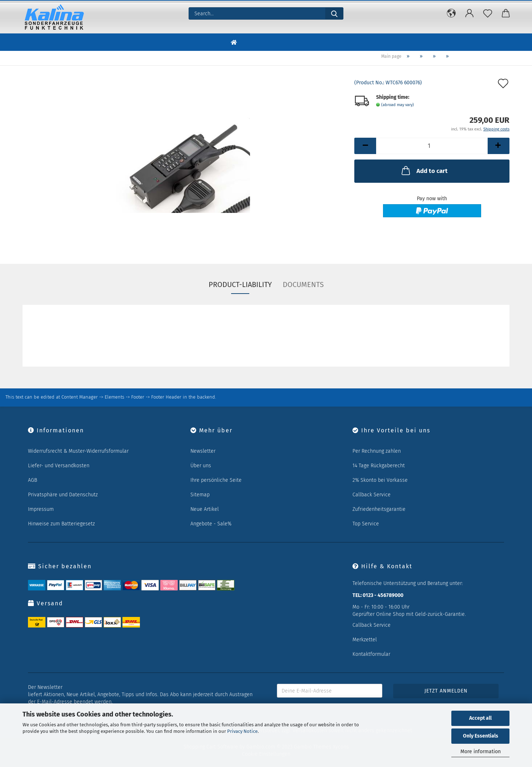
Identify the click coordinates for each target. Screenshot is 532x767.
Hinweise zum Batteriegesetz (61, 524)
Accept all (480, 718)
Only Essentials (481, 736)
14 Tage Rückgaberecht (379, 466)
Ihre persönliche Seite (216, 480)
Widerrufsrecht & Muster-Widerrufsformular (78, 451)
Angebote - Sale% (211, 524)
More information (481, 752)
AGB (33, 480)
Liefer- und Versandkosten (59, 466)
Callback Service (372, 495)
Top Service (366, 524)
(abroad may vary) (398, 105)
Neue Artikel (205, 509)
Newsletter (203, 451)
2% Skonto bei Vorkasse (380, 480)
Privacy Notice (242, 731)
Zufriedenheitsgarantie (379, 509)
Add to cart (424, 170)
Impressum (41, 509)
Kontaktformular (371, 654)
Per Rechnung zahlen (377, 451)
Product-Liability (240, 284)
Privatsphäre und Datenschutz (63, 495)
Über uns (201, 466)
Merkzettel (365, 640)
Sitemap (200, 495)
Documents (303, 284)
